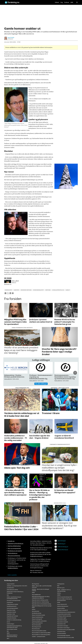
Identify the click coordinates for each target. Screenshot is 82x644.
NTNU (33, 593)
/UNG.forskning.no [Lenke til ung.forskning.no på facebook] (63, 547)
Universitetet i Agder (62, 618)
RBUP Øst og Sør (61, 588)
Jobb (72, 2)
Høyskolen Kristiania (12, 618)
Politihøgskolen (61, 584)
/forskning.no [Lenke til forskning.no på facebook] (61, 544)
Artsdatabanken (10, 588)
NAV (8, 631)
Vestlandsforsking (61, 632)
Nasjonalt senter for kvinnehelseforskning (42, 604)
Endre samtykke (12, 575)
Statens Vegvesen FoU (62, 604)
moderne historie (26, 290)
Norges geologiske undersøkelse (39, 621)
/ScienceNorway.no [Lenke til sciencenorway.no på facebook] (63, 550)
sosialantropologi (58, 290)
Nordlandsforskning (37, 613)
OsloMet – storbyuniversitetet (39, 637)
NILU (8, 638)
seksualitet (8, 290)
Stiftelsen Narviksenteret (63, 606)
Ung (62, 2)
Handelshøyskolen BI (12, 606)
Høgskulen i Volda (11, 614)
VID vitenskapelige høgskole (64, 635)
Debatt (57, 2)
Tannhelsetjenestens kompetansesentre (66, 612)
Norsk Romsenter (36, 629)
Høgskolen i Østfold (11, 612)
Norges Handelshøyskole (38, 617)
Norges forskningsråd (37, 619)
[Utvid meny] (77, 2)
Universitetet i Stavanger (63, 626)
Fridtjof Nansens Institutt (12, 604)
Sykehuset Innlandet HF (62, 610)
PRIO (58, 586)
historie (48, 290)
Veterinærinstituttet (62, 633)
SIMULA (59, 593)
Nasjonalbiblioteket (36, 595)
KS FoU (8, 622)
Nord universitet (36, 611)
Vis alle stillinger (41, 384)
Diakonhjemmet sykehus (12, 590)
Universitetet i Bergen (62, 620)
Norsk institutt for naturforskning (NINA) (41, 633)
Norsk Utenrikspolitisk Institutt (39, 631)
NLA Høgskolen (36, 584)
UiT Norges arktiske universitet (64, 616)
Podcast (67, 2)
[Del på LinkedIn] (10, 293)
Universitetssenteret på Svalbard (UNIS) (66, 630)
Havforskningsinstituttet (12, 608)
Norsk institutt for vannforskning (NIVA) (41, 635)
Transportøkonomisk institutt (64, 614)
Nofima (34, 609)
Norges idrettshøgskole (37, 623)
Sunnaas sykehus (61, 608)
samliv (68, 290)
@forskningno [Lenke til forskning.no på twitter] (62, 541)
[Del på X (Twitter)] (8, 293)
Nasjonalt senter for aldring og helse (40, 600)
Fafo (8, 595)
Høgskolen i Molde (11, 610)
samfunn (16, 290)
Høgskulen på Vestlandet (12, 616)
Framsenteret (10, 602)
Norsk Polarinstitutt (36, 625)
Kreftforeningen (10, 624)
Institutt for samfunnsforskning (14, 620)
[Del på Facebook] (5, 293)
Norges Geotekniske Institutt (38, 615)
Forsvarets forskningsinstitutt (14, 600)
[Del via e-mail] (13, 293)
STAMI (59, 602)
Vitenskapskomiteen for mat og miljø (65, 637)
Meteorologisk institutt (12, 629)
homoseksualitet (38, 290)
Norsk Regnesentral (36, 627)
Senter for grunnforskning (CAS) (64, 597)
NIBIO (8, 633)
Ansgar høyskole (11, 584)
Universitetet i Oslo (61, 624)
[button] (75, 373)
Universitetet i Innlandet (63, 622)
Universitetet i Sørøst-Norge (63, 628)
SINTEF (59, 595)
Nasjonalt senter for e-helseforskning (40, 602)
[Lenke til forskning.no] (28, 2)
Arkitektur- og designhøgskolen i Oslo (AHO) (17, 586)
